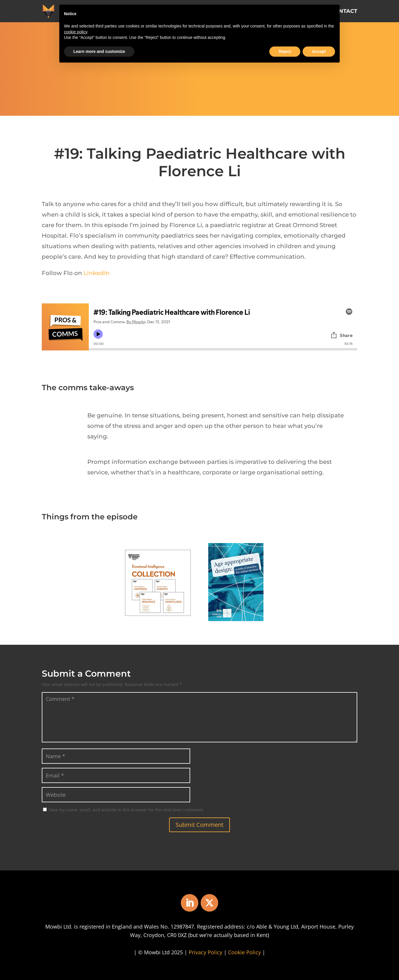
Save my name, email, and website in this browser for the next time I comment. (126, 810)
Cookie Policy (244, 952)
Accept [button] (319, 51)
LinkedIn (97, 273)
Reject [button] (285, 51)
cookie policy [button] (76, 32)
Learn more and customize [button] (99, 51)
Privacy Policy (205, 952)
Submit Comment (199, 825)
